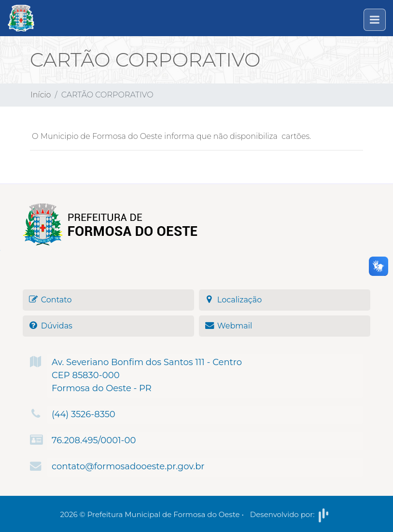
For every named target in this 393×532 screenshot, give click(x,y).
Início (41, 95)
